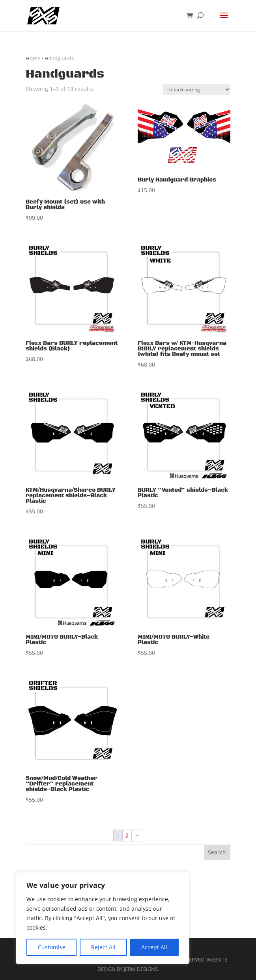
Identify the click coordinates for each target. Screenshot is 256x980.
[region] (103, 918)
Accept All (154, 947)
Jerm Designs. (141, 969)
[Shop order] (196, 90)
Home (33, 58)
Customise (52, 947)
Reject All (103, 947)
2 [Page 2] (127, 835)
